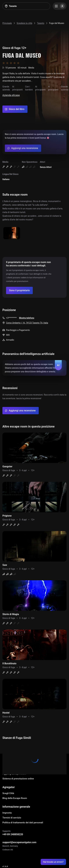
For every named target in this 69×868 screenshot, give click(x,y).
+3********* (11, 318)
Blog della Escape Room (15, 798)
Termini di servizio (12, 818)
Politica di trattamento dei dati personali (23, 823)
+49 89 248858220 (13, 834)
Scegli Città (8, 793)
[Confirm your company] (19, 290)
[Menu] (60, 6)
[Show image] (12, 233)
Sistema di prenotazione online (18, 779)
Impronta (7, 813)
